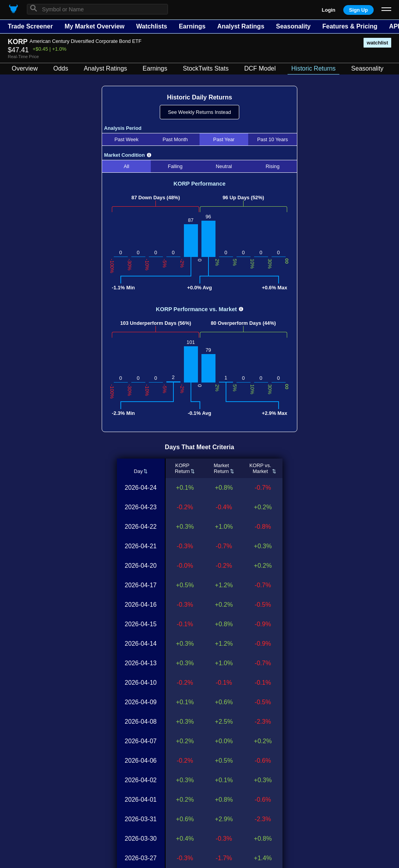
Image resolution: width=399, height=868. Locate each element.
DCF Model (260, 68)
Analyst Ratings (241, 26)
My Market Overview (95, 26)
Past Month (175, 139)
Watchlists (151, 26)
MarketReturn (221, 468)
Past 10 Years (273, 139)
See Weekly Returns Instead (199, 112)
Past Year (224, 139)
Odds (61, 68)
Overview (25, 68)
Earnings (192, 26)
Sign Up (358, 10)
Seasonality (293, 26)
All (126, 166)
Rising (273, 166)
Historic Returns (314, 68)
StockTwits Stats (206, 68)
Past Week (127, 139)
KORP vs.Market (260, 468)
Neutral (224, 166)
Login (329, 10)
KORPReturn (182, 468)
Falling (175, 166)
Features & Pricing (350, 26)
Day (138, 471)
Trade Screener (30, 26)
